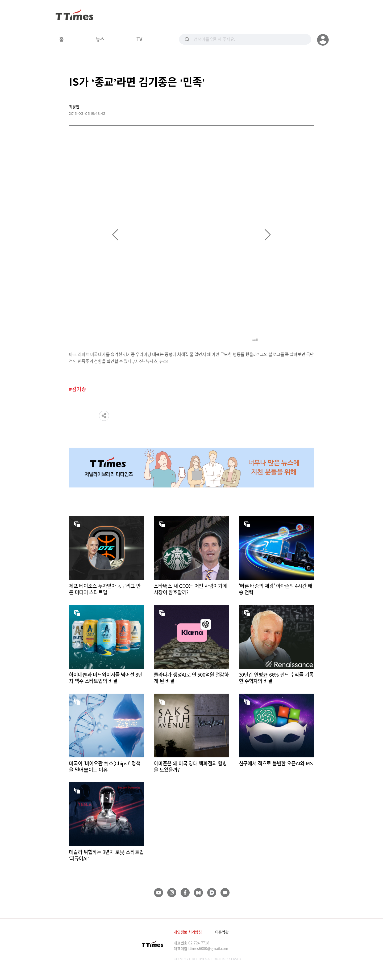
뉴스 (100, 39)
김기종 (79, 389)
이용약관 (222, 932)
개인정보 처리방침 (188, 932)
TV (139, 39)
